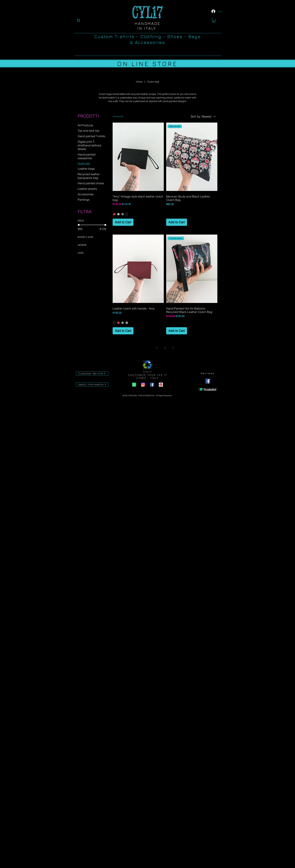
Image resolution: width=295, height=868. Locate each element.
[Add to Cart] (123, 222)
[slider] (79, 225)
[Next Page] (173, 348)
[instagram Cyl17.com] (143, 385)
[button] (214, 20)
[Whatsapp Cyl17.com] (134, 385)
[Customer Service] (92, 373)
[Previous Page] (157, 348)
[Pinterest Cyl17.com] (161, 385)
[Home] (79, 20)
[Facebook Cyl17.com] (152, 385)
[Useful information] (92, 384)
